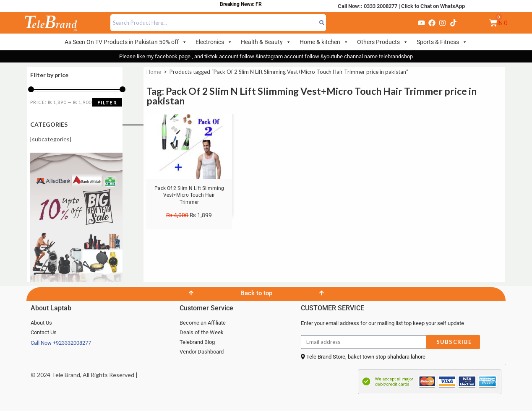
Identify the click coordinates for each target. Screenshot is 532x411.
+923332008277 (72, 343)
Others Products (383, 42)
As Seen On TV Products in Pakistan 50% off (126, 42)
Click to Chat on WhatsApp (433, 6)
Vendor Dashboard (202, 352)
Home (154, 72)
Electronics (214, 42)
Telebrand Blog (197, 342)
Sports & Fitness (442, 42)
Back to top (256, 293)
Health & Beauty (266, 42)
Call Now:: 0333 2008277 (368, 6)
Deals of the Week (202, 332)
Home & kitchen (324, 42)
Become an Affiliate (203, 323)
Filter (107, 103)
